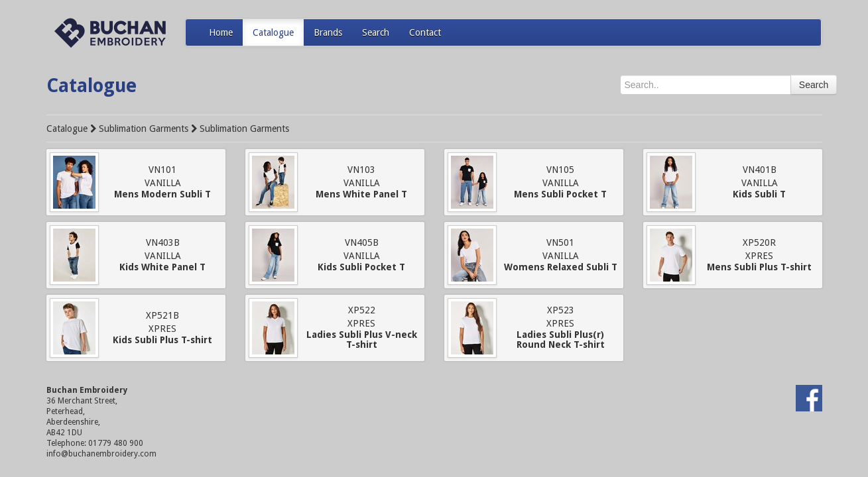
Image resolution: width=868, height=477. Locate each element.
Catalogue (273, 32)
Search (376, 32)
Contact (425, 32)
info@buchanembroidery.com (101, 454)
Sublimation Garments (144, 129)
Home (221, 32)
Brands (328, 32)
